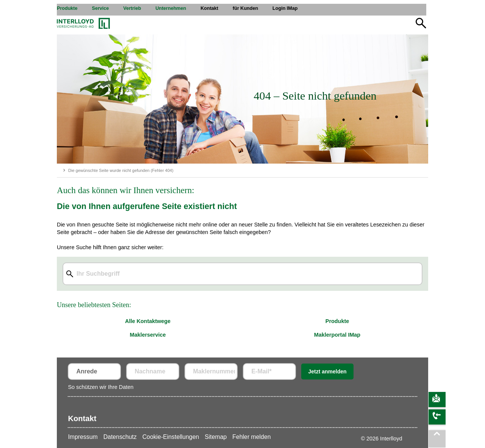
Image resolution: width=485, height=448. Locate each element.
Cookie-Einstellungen (171, 437)
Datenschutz (120, 437)
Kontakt (82, 418)
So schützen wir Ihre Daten (101, 387)
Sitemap (216, 437)
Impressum (83, 437)
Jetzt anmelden (327, 372)
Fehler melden (251, 437)
